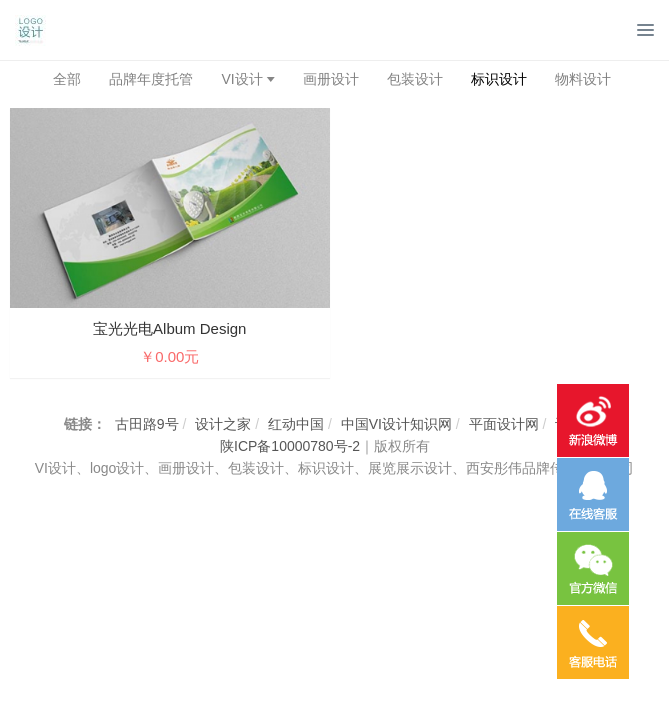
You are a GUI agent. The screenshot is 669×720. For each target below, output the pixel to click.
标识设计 (499, 79)
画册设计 (331, 79)
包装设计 (415, 79)
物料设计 (583, 79)
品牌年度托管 (151, 79)
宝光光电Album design (169, 328)
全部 (67, 79)
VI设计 (241, 79)
